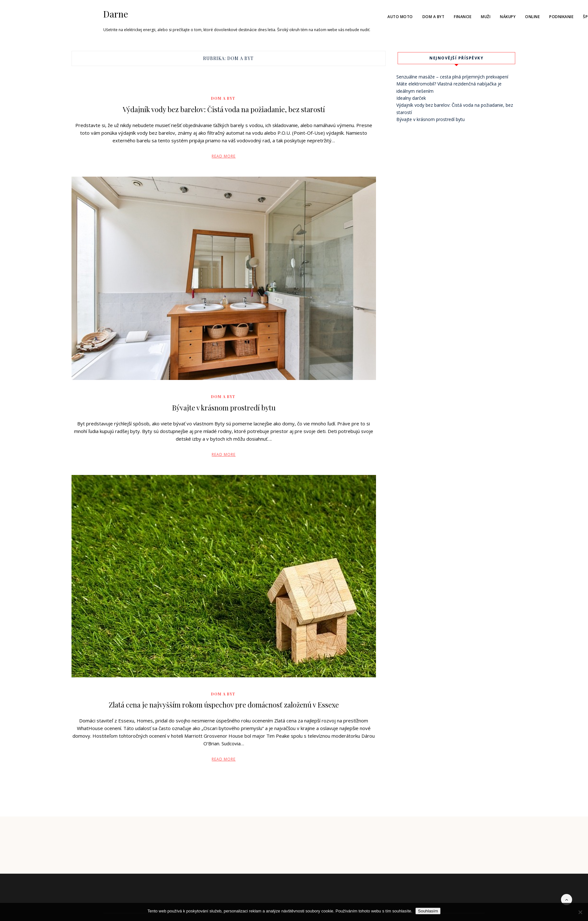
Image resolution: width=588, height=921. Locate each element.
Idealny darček (411, 98)
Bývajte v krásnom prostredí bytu (224, 408)
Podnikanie (561, 17)
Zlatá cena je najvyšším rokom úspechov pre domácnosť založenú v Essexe (224, 705)
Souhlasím (428, 911)
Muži (486, 17)
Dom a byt (434, 17)
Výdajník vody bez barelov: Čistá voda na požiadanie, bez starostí (224, 109)
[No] (580, 912)
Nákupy (508, 17)
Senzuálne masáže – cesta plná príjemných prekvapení (452, 77)
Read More (224, 156)
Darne (116, 14)
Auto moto (400, 17)
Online (532, 17)
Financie (463, 17)
